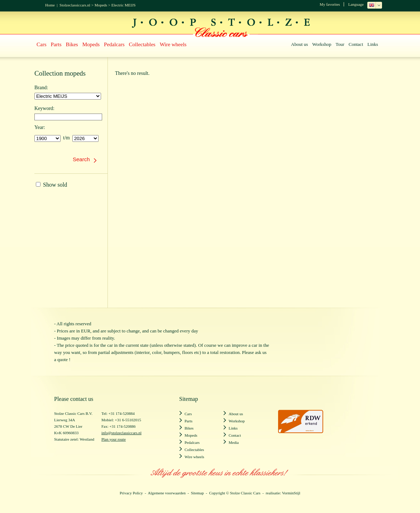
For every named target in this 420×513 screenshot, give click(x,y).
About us (299, 44)
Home (50, 5)
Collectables (142, 44)
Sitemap (197, 493)
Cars (42, 44)
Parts (56, 44)
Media (234, 442)
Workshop (322, 44)
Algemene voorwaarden (167, 493)
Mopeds (101, 5)
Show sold (51, 185)
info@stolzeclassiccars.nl (121, 433)
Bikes (72, 44)
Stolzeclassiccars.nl (75, 5)
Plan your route (114, 439)
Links (373, 44)
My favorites (330, 4)
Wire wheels (173, 44)
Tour (340, 44)
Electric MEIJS (124, 5)
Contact (356, 44)
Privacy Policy (131, 493)
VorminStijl (291, 493)
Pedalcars (114, 44)
